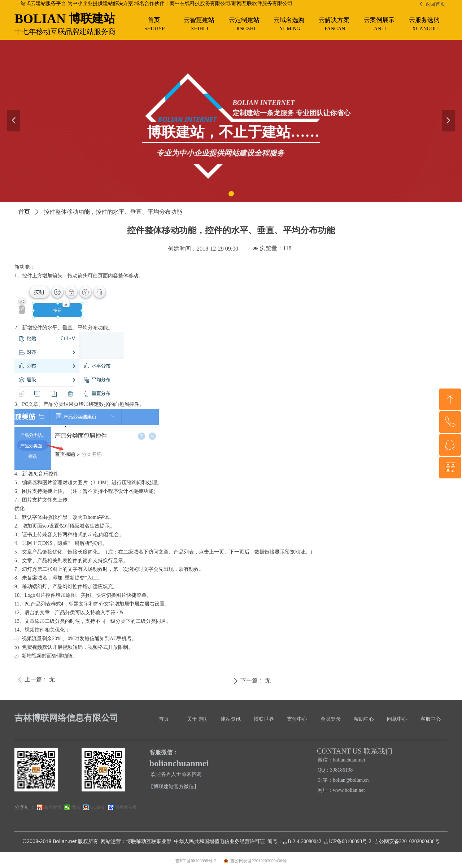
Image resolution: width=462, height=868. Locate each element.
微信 (76, 807)
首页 (24, 212)
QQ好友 (98, 807)
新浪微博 (53, 807)
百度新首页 (126, 807)
